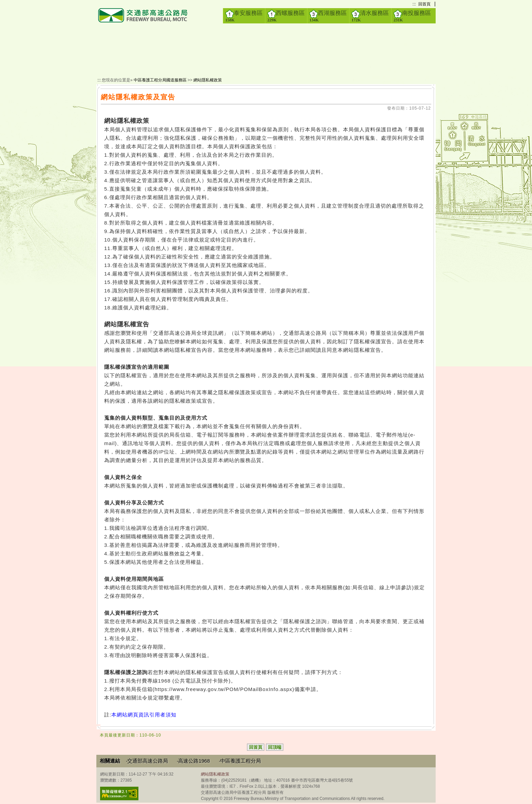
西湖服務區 (328, 16)
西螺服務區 (286, 16)
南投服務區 (412, 16)
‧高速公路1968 (193, 761)
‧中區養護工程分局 (240, 761)
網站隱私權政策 (208, 80)
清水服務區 (370, 16)
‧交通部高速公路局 (147, 761)
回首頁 (424, 4)
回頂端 (275, 747)
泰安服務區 (244, 16)
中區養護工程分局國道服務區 (160, 80)
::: (414, 4)
